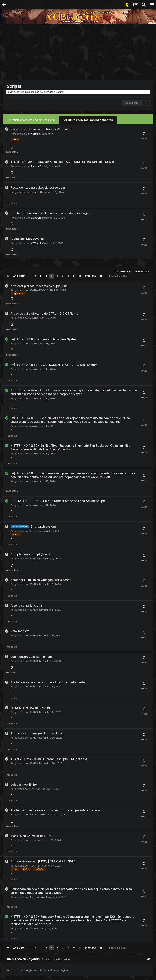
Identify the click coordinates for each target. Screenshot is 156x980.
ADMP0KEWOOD (39, 241)
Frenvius (74, 800)
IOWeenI (36, 204)
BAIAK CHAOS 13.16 (76, 727)
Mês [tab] (21, 703)
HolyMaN (126, 786)
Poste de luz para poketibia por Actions (38, 167)
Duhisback (127, 708)
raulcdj (35, 172)
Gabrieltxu (30, 713)
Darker (73, 731)
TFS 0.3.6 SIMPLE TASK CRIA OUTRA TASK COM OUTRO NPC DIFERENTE (63, 152)
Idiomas (49, 960)
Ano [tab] (33, 703)
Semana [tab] (9, 703)
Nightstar (35, 558)
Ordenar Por (124, 222)
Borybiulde (36, 398)
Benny (73, 773)
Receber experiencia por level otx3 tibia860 (42, 129)
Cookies (108, 960)
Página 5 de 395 (118, 227)
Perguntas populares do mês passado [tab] (32, 120)
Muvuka (34, 259)
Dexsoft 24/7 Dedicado (130, 783)
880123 (34, 416)
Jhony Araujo (37, 574)
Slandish (36, 188)
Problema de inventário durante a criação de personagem (51, 183)
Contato (95, 960)
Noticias (74, 807)
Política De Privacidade (72, 960)
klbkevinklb (76, 708)
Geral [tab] (45, 703)
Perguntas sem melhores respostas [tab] (87, 120)
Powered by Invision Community (78, 975)
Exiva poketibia (74, 704)
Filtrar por (142, 222)
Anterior (19, 227)
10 (79, 227)
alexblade (126, 861)
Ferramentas (77, 784)
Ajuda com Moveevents (27, 199)
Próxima (90, 227)
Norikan (35, 133)
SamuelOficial (39, 156)
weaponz (35, 590)
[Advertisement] (79, 53)
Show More (27, 727)
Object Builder (78, 770)
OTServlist (76, 738)
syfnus (125, 823)
